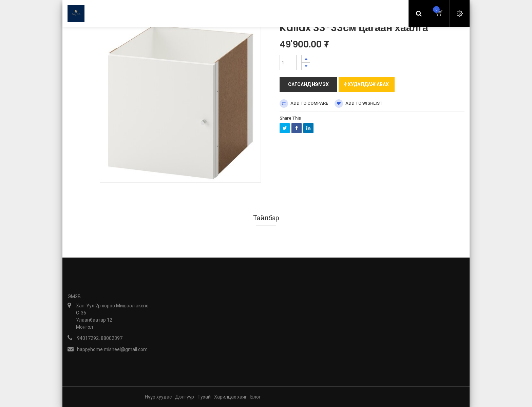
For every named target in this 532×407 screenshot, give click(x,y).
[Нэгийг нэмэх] (306, 59)
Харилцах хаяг (231, 397)
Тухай (204, 397)
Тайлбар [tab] (266, 218)
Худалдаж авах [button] (367, 84)
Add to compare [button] (304, 104)
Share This (290, 118)
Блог (256, 397)
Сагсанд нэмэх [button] (308, 84)
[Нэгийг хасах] (306, 66)
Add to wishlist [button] (358, 104)
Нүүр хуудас (158, 397)
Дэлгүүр (185, 397)
